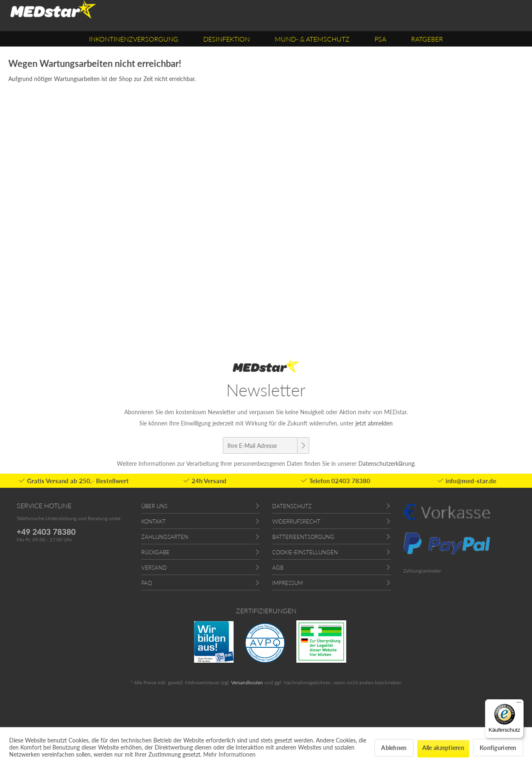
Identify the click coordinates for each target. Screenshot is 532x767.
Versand (154, 568)
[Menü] (519, 704)
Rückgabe (155, 552)
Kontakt (154, 521)
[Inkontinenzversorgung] (134, 39)
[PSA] (380, 39)
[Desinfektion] (227, 39)
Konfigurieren (498, 748)
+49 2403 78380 (46, 532)
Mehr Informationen (229, 754)
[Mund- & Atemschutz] (312, 39)
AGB (278, 568)
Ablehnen (394, 748)
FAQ (147, 583)
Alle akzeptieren (443, 748)
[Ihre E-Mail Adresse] (260, 445)
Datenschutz (292, 506)
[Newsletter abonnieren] (303, 445)
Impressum (288, 583)
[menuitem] (134, 39)
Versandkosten (247, 682)
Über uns (154, 506)
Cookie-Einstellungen (305, 552)
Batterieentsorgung (303, 537)
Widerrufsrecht (296, 521)
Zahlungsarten (165, 537)
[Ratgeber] (427, 39)
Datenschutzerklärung (386, 463)
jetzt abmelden (374, 423)
